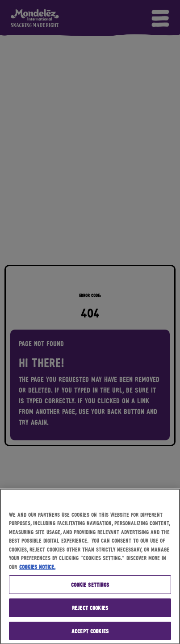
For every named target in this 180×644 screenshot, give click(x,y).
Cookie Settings (90, 586)
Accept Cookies (90, 632)
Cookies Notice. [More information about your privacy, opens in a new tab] (37, 567)
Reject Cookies (90, 608)
